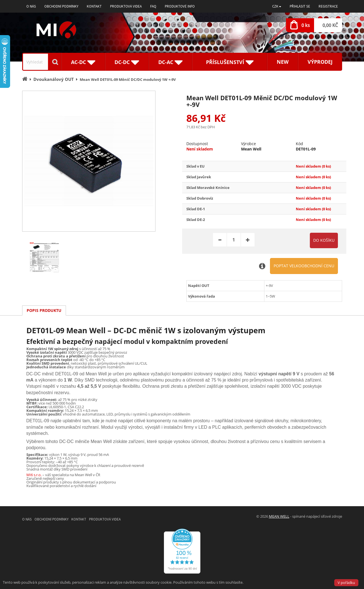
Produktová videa (126, 6)
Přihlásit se (300, 6)
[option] (89, 161)
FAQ (153, 6)
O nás (31, 6)
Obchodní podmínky (61, 6)
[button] (277, 6)
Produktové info (180, 6)
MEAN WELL (279, 516)
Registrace (328, 6)
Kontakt (94, 6)
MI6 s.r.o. (34, 475)
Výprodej (320, 62)
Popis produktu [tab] (44, 310)
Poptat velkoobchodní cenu (304, 266)
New (283, 62)
